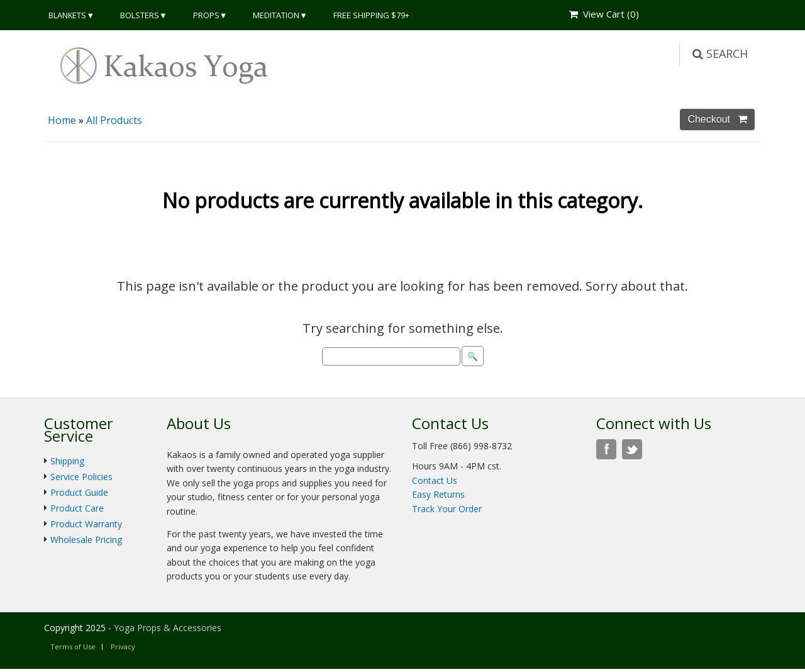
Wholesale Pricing (86, 540)
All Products (114, 120)
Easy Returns (438, 494)
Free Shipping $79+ (371, 15)
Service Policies (81, 477)
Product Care (77, 508)
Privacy (123, 647)
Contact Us (435, 480)
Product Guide (79, 492)
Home (62, 120)
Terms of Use (73, 647)
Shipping (67, 461)
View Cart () (604, 14)
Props (206, 15)
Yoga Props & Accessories (168, 628)
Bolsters (140, 15)
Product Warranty (86, 524)
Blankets (67, 15)
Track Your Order (447, 509)
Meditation (276, 15)
